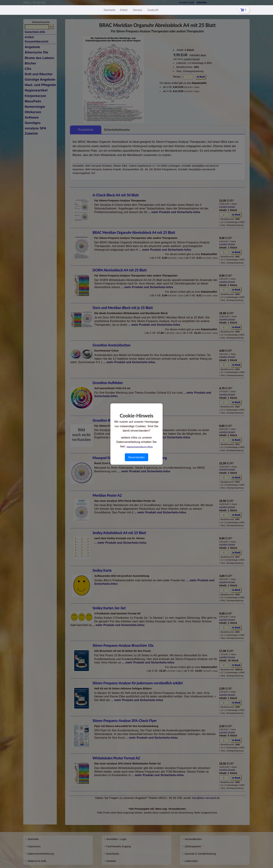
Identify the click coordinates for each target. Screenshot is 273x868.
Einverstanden (136, 457)
